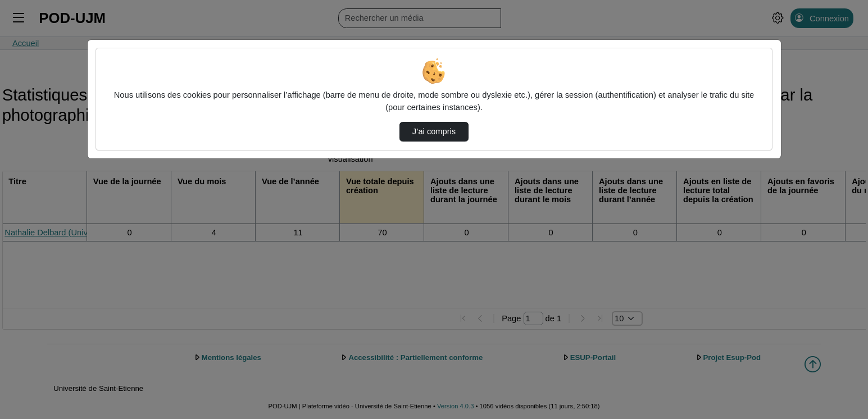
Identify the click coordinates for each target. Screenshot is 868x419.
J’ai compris (434, 131)
